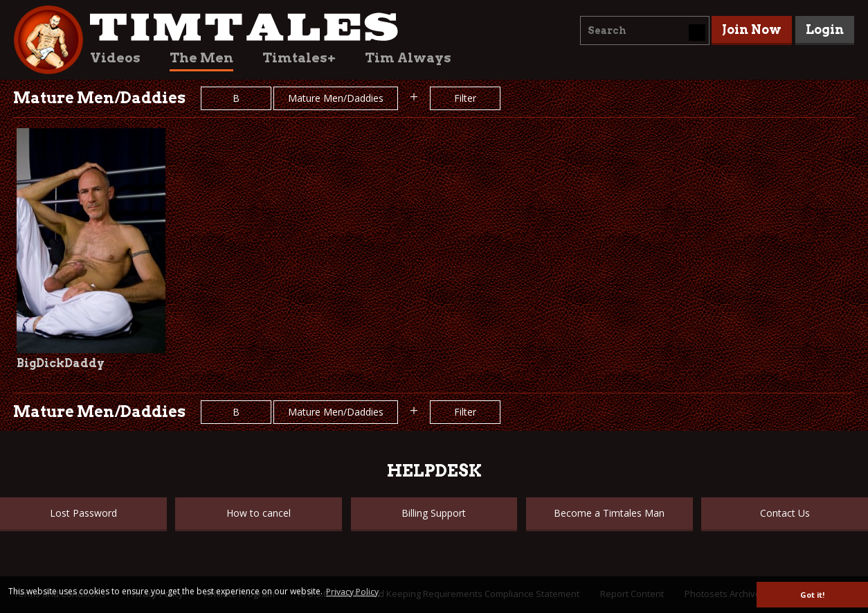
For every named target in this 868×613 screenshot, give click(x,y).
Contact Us (785, 513)
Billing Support (434, 513)
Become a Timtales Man (609, 513)
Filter (465, 98)
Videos (115, 58)
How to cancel (259, 513)
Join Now (752, 29)
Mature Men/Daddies (336, 98)
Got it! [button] (812, 595)
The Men (201, 58)
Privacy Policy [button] (352, 592)
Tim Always (408, 58)
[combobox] (645, 30)
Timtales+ (299, 58)
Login (825, 29)
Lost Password (83, 513)
